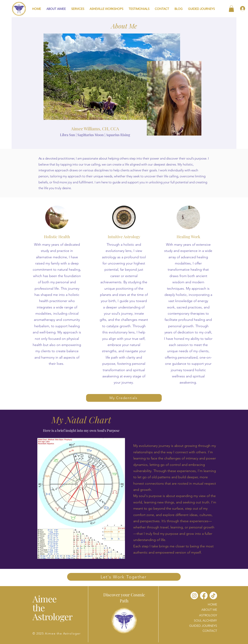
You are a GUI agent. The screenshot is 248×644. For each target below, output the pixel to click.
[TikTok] (213, 595)
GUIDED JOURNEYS (203, 626)
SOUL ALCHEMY (205, 620)
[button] (78, 9)
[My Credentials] (124, 398)
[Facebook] (204, 595)
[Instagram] (194, 595)
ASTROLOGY (208, 615)
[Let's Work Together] (124, 577)
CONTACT (210, 631)
